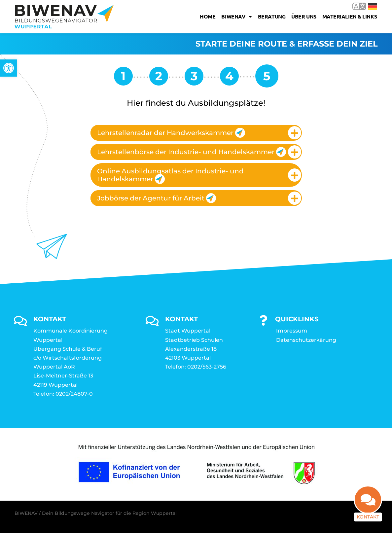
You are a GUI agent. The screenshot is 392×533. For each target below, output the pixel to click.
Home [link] (208, 16)
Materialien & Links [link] (350, 16)
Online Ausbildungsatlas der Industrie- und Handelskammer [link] (170, 176)
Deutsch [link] (373, 7)
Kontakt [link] (368, 521)
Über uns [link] (304, 16)
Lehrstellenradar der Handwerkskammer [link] (171, 133)
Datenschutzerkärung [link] (306, 340)
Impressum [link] (292, 331)
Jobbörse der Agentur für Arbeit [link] (157, 198)
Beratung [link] (272, 16)
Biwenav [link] (236, 17)
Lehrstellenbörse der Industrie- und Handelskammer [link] (191, 152)
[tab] (196, 133)
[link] (9, 68)
